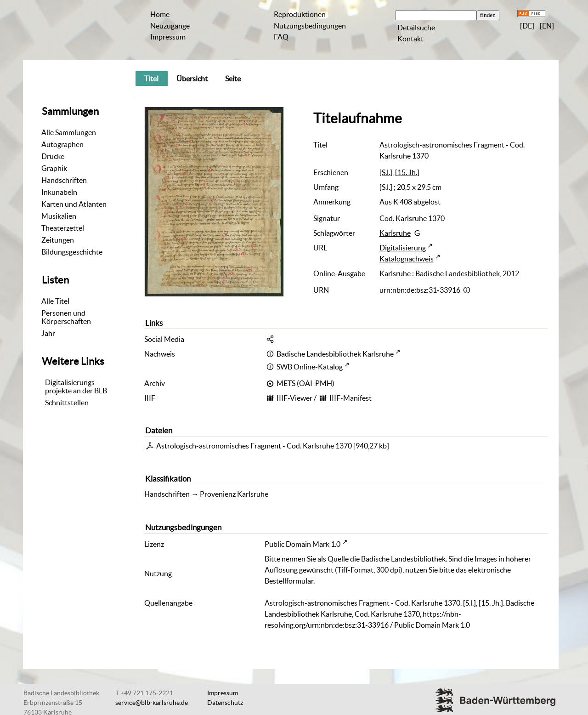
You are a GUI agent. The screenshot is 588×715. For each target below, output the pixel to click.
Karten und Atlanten (74, 204)
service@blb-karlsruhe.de (152, 703)
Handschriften (64, 180)
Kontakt (410, 39)
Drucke (53, 156)
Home (160, 14)
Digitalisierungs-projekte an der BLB (76, 386)
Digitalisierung (403, 248)
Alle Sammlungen (69, 132)
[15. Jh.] (407, 172)
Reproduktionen (300, 14)
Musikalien (59, 216)
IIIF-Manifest (351, 398)
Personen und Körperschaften (66, 317)
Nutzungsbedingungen (310, 26)
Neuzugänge (170, 26)
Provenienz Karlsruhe (234, 494)
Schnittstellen (67, 403)
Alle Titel (55, 301)
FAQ (281, 37)
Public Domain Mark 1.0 (302, 544)
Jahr (48, 333)
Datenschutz (225, 703)
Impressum (168, 37)
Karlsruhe (395, 233)
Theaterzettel (63, 228)
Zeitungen (58, 240)
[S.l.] (386, 172)
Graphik (54, 168)
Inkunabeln (59, 192)
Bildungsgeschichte (72, 252)
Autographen (62, 144)
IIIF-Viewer (294, 398)
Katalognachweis (407, 259)
